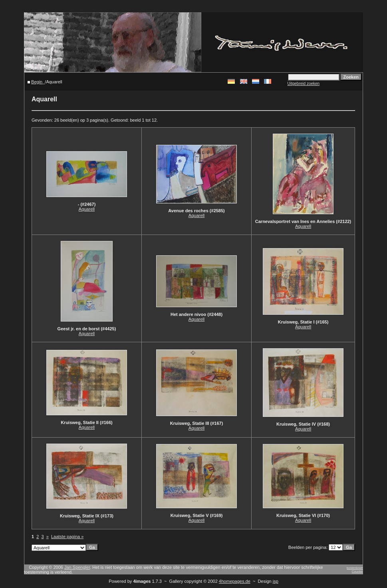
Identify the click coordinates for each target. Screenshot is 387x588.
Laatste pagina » (67, 537)
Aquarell (87, 209)
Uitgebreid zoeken (304, 84)
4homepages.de (235, 581)
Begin (37, 82)
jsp (276, 581)
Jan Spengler (77, 567)
